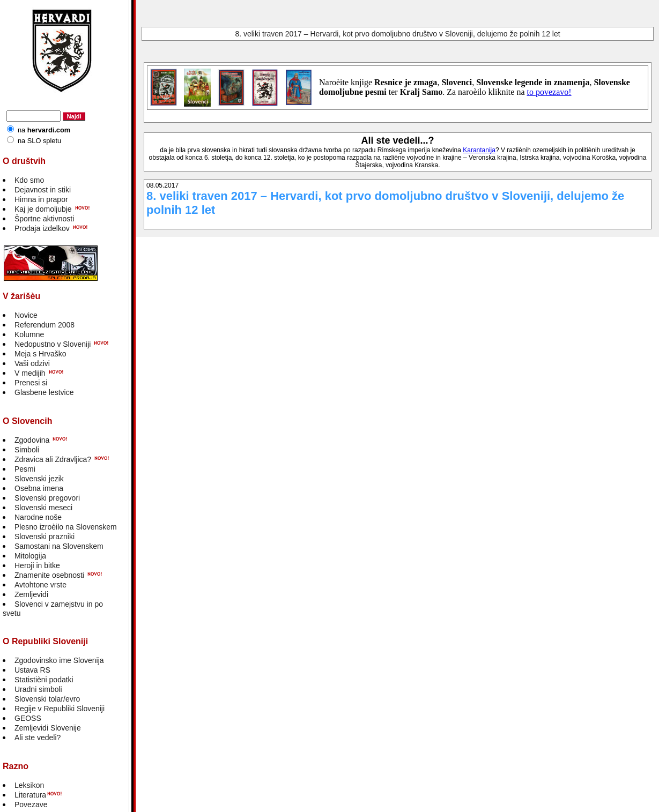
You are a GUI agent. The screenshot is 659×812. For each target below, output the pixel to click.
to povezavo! (549, 92)
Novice (26, 315)
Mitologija (30, 556)
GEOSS (28, 718)
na (44, 130)
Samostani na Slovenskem (59, 546)
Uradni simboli (38, 689)
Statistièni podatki (44, 680)
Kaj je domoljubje (43, 209)
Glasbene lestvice (44, 392)
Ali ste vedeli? (38, 737)
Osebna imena (39, 488)
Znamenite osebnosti (49, 575)
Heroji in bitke (37, 565)
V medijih (30, 373)
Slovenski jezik (39, 479)
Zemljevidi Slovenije (48, 728)
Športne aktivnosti (44, 219)
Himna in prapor (41, 199)
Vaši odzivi (32, 363)
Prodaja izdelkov (42, 228)
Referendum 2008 (45, 325)
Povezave (31, 804)
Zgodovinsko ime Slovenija (59, 660)
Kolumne (29, 334)
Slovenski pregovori (47, 498)
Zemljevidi (31, 594)
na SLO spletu (39, 141)
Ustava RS (32, 670)
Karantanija (479, 150)
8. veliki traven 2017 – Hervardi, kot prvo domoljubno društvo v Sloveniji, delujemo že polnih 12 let (397, 34)
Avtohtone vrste (40, 585)
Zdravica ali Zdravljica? (53, 459)
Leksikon (29, 785)
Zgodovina (32, 440)
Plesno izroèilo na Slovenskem (66, 527)
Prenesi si (31, 383)
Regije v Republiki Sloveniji (60, 709)
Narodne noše (38, 517)
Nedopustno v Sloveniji (53, 344)
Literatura (30, 795)
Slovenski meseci (43, 508)
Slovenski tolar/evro (47, 699)
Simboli (27, 450)
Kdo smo (29, 180)
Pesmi (25, 469)
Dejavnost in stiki (43, 190)
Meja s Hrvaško (40, 354)
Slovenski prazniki (45, 537)
